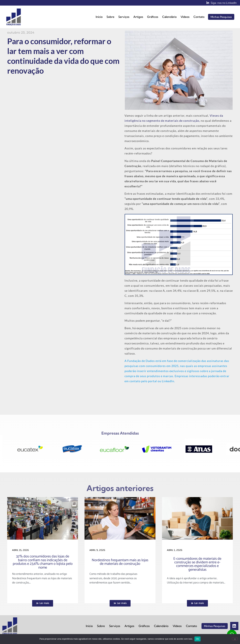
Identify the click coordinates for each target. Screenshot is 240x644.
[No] (235, 639)
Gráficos (153, 17)
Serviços (124, 17)
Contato (199, 17)
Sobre (110, 17)
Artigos (138, 17)
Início (99, 17)
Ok (197, 639)
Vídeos (185, 17)
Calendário (169, 17)
